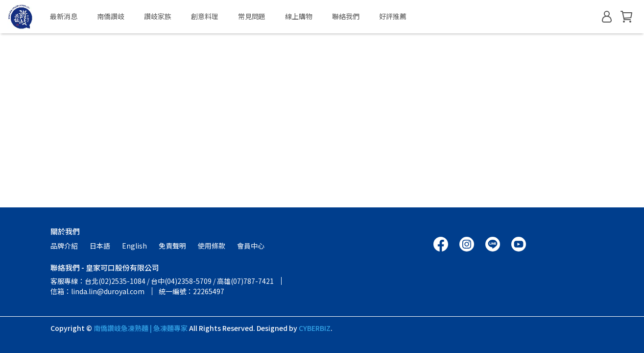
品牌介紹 (64, 246)
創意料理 (205, 16)
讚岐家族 (158, 16)
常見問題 (252, 16)
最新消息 (64, 16)
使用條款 (212, 246)
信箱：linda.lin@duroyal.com (97, 291)
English (134, 246)
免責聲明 (172, 246)
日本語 (100, 246)
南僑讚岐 (111, 16)
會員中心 (251, 246)
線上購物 (299, 16)
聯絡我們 (346, 16)
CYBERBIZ (315, 328)
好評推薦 (393, 16)
